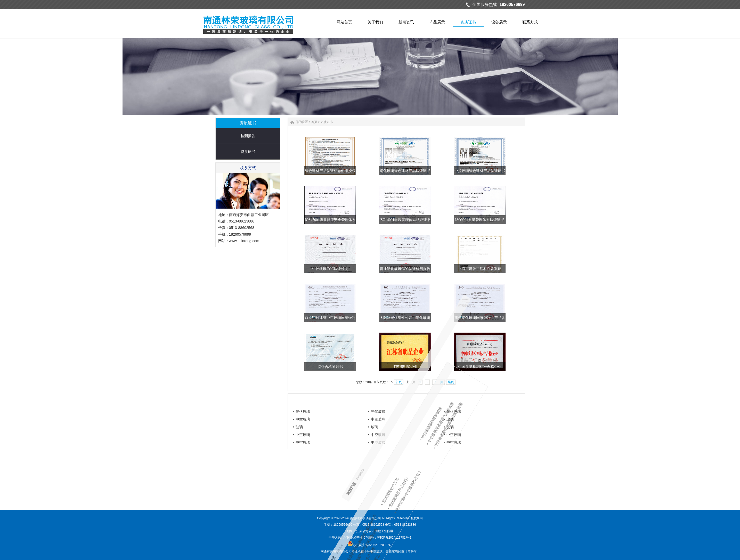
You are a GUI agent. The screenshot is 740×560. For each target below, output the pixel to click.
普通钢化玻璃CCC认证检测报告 (428, 269)
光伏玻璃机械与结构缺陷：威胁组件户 (485, 459)
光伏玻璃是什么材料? (423, 469)
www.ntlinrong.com (221, 241)
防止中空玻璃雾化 (494, 432)
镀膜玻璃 (392, 551)
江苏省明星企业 (428, 367)
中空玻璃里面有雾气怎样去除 (344, 492)
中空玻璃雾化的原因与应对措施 (341, 485)
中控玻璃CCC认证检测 (354, 269)
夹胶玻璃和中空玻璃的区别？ (415, 463)
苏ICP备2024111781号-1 (394, 538)
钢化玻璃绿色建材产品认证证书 (428, 171)
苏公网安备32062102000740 (370, 545)
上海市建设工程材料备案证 (503, 269)
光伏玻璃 (303, 411)
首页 (338, 122)
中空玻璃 (303, 419)
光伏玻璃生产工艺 (428, 476)
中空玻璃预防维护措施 (352, 498)
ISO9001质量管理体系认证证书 (503, 220)
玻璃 (450, 419)
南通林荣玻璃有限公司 (365, 518)
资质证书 (224, 152)
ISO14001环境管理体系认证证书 (428, 220)
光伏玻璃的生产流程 (494, 440)
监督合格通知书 (354, 367)
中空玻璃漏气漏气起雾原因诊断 (488, 450)
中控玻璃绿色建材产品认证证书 (503, 171)
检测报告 (224, 136)
